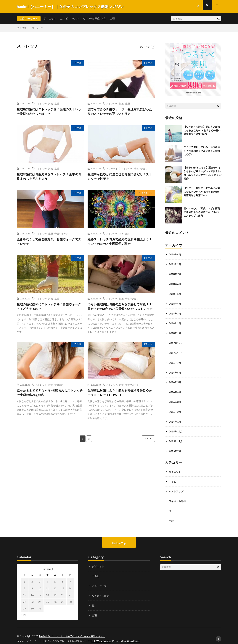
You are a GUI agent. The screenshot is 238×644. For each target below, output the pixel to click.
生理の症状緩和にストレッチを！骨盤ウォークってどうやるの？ (49, 310)
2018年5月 (175, 293)
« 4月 (23, 610)
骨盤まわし (60, 394)
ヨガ (121, 236)
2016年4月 (175, 390)
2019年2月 (175, 264)
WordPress (135, 636)
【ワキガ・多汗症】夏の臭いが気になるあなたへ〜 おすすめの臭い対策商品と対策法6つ (202, 130)
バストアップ (177, 487)
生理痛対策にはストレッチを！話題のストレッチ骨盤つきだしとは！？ (49, 112)
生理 (112, 18)
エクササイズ (113, 169)
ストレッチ (41, 103)
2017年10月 (176, 351)
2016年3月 (175, 399)
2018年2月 (175, 322)
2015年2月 (175, 448)
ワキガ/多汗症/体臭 (94, 18)
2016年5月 (175, 380)
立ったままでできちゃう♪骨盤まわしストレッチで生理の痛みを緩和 (50, 402)
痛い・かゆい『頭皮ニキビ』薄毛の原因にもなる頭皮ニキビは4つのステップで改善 (202, 212)
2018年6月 (175, 283)
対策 (51, 103)
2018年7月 (175, 274)
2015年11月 (176, 438)
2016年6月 (175, 370)
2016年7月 (175, 361)
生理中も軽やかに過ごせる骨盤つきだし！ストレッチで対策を (120, 178)
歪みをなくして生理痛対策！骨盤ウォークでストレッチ (49, 244)
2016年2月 (175, 409)
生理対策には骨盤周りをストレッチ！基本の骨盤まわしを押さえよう (49, 178)
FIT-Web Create (102, 636)
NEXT (144, 449)
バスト (75, 18)
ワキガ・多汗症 (178, 497)
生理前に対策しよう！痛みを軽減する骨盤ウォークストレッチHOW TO (120, 402)
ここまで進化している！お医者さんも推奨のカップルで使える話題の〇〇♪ (202, 151)
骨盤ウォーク (61, 236)
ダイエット (50, 18)
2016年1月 (175, 419)
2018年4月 (175, 303)
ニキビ (64, 18)
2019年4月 (175, 254)
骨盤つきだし (141, 169)
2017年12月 (176, 341)
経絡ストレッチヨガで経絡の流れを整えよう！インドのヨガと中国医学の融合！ (120, 244)
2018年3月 (175, 312)
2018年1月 (175, 332)
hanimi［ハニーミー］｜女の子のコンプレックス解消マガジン (75, 631)
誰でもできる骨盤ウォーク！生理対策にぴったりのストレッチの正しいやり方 (120, 112)
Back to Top (119, 538)
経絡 (128, 236)
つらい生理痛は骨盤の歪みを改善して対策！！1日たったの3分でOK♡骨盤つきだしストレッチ (120, 312)
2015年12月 (176, 428)
